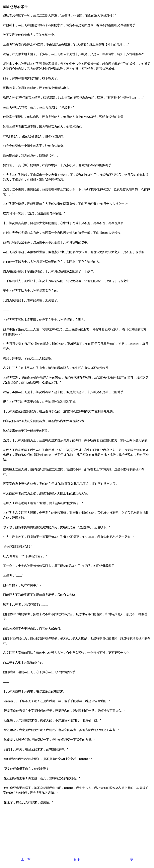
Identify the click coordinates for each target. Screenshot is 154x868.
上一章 (26, 859)
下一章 (128, 859)
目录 (77, 859)
